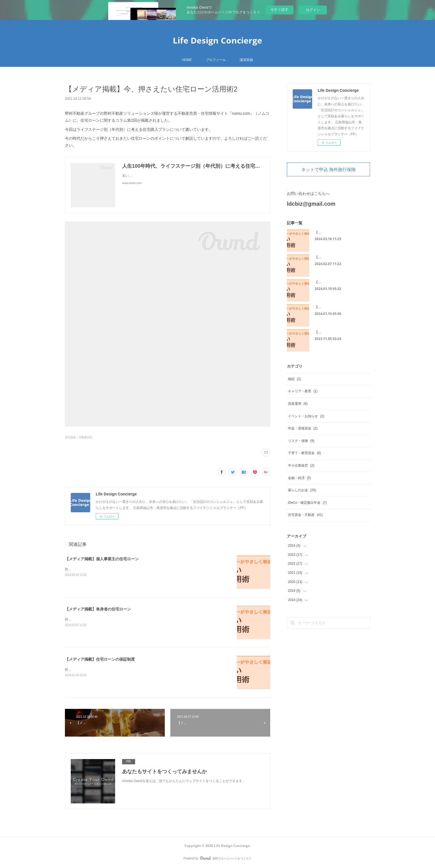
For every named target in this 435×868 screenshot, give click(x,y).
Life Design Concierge (217, 40)
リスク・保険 (301, 441)
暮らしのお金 (302, 490)
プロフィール (216, 60)
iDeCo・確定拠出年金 (307, 503)
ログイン (313, 10)
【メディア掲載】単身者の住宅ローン (98, 609)
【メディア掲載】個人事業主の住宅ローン (102, 559)
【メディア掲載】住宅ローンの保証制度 (100, 659)
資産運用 (298, 404)
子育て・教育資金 (304, 453)
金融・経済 (299, 478)
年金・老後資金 (303, 428)
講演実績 (246, 60)
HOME (187, 60)
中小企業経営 (301, 465)
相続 (294, 379)
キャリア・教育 (303, 391)
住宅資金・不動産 (305, 515)
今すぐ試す (280, 10)
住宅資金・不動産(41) (79, 437)
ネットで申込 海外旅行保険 (328, 169)
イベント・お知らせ (306, 416)
